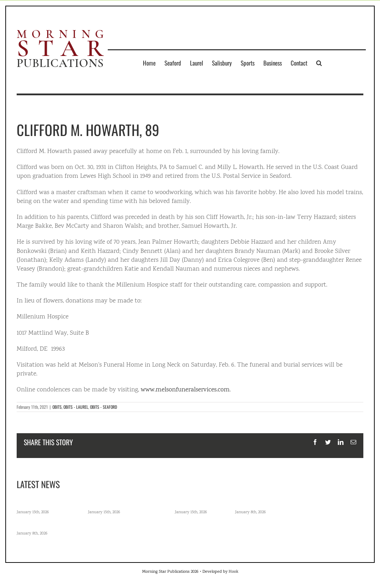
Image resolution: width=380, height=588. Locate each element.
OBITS (57, 407)
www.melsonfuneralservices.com (185, 390)
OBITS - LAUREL (76, 407)
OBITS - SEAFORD (104, 407)
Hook (233, 572)
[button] (319, 63)
